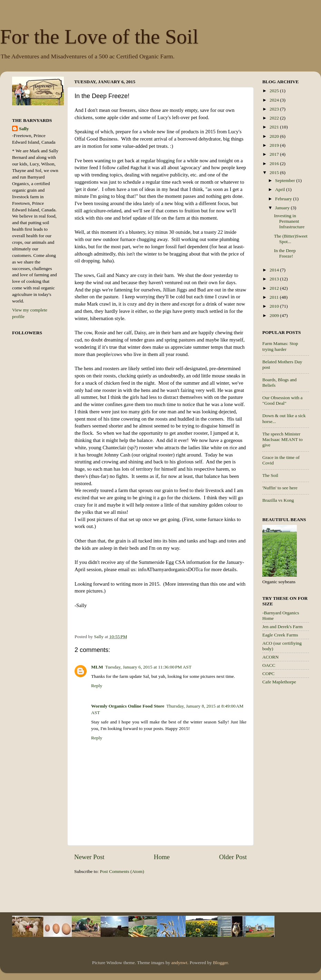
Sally (24, 129)
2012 (275, 288)
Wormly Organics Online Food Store (128, 706)
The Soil (270, 475)
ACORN (270, 657)
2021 (275, 127)
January (283, 208)
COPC (268, 674)
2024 (275, 100)
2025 (275, 91)
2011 (275, 297)
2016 (275, 164)
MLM (97, 667)
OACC (269, 665)
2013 (275, 279)
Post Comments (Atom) (122, 871)
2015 (275, 172)
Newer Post (89, 857)
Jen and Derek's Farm (283, 627)
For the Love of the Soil (99, 37)
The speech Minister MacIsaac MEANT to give (283, 439)
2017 (275, 154)
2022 (275, 118)
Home (162, 857)
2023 (275, 109)
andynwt (179, 963)
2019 (275, 145)
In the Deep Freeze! (285, 253)
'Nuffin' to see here (280, 488)
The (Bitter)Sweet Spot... (291, 239)
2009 (275, 315)
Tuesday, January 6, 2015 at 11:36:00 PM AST (148, 667)
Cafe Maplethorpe (279, 682)
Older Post (233, 857)
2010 (275, 306)
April (281, 189)
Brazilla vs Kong (278, 500)
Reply (97, 686)
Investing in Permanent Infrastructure (289, 221)
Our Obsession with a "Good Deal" (283, 400)
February (284, 199)
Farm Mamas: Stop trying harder (280, 346)
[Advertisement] (290, 800)
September (286, 180)
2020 (275, 136)
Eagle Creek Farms (280, 635)
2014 (275, 270)
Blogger (220, 963)
